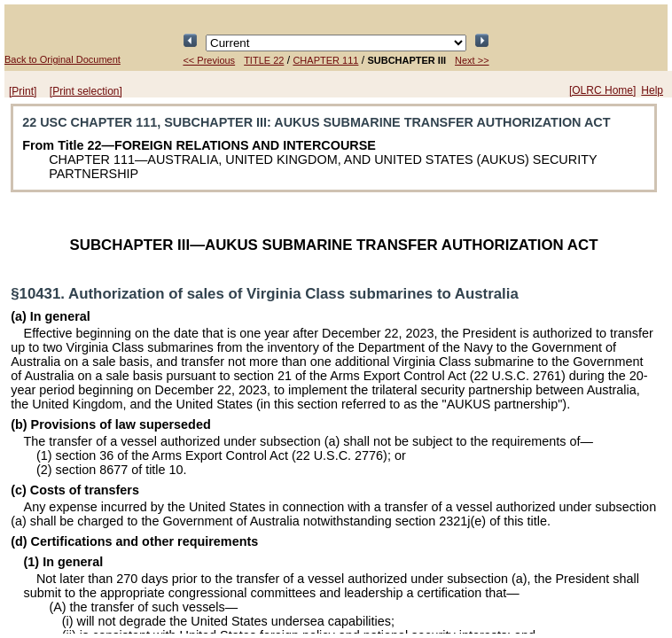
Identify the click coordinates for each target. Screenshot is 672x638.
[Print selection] (86, 91)
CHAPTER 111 (325, 60)
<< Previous (209, 60)
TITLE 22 (264, 60)
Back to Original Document (63, 59)
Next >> (472, 60)
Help (652, 90)
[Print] (23, 91)
